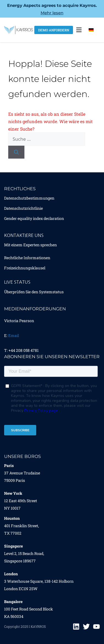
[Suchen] (16, 152)
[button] (79, 30)
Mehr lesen (52, 13)
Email (14, 335)
